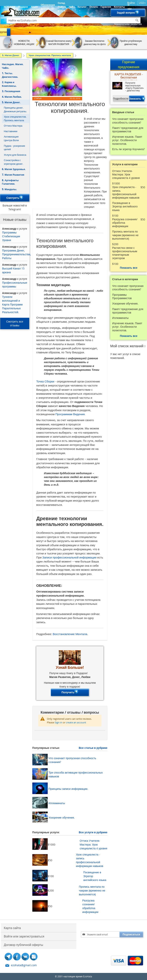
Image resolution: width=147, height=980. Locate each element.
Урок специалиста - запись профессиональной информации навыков (90, 860)
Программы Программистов (122, 296)
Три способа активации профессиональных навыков (76, 774)
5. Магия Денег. (11, 102)
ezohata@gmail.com (24, 965)
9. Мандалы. (9, 189)
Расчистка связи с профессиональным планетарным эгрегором (125, 253)
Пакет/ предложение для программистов (128, 130)
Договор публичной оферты (23, 945)
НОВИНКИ (10, 7)
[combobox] (73, 20)
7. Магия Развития (13, 175)
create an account (76, 722)
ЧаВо (72, 7)
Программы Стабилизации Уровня (11, 236)
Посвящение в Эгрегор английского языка (95, 876)
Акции (34, 7)
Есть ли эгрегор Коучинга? (128, 149)
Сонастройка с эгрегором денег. (13, 162)
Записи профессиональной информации (69, 557)
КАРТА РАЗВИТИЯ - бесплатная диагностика (129, 76)
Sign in (58, 722)
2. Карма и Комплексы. (9, 84)
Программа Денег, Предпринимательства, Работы (16, 254)
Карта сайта (12, 928)
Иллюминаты (57, 803)
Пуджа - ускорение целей (14, 148)
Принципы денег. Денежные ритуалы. (15, 109)
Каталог (82, 7)
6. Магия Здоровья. (14, 169)
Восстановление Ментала (70, 634)
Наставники (11, 131)
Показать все (129, 268)
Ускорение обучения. (62, 817)
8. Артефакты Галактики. (10, 182)
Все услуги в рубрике (93, 832)
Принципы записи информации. (68, 789)
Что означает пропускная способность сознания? (72, 760)
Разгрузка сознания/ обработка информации (90, 906)
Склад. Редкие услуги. (62, 7)
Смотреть (15, 198)
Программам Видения (70, 414)
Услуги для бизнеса (15, 155)
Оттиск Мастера (13, 126)
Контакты (119, 7)
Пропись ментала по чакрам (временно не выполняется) (92, 890)
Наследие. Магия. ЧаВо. (13, 66)
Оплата (94, 7)
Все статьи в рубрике (93, 748)
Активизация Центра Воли (11, 138)
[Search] (137, 20)
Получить (70, 692)
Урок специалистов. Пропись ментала (15, 118)
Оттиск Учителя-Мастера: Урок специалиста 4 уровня (93, 845)
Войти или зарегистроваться (24, 936)
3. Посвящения (11, 91)
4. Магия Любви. (12, 97)
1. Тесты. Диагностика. (10, 75)
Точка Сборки (45, 381)
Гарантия (106, 7)
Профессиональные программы (15, 285)
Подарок (23, 7)
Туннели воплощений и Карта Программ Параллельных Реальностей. (12, 304)
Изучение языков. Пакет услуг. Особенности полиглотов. (127, 140)
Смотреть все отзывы (15, 323)
